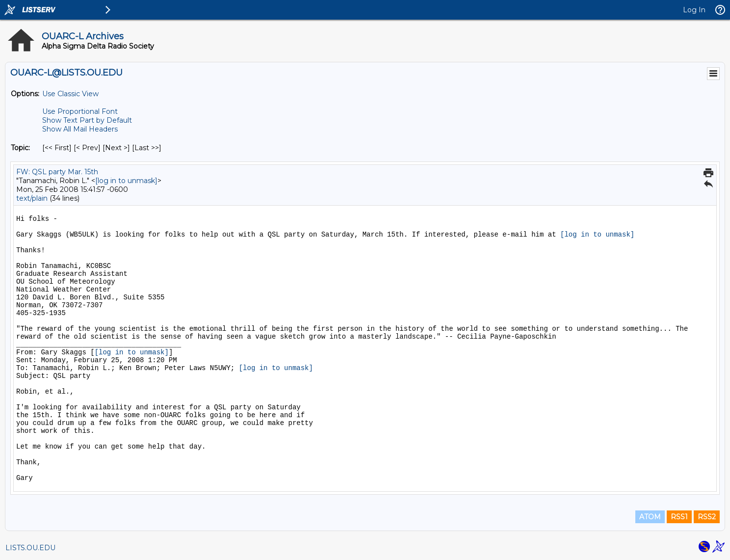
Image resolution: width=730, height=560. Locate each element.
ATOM (650, 517)
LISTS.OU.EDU (30, 548)
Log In (694, 10)
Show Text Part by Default (87, 120)
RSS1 (679, 517)
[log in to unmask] (126, 181)
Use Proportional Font (80, 111)
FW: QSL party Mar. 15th (57, 172)
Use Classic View (70, 94)
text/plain (32, 198)
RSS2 (707, 517)
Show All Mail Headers (80, 129)
